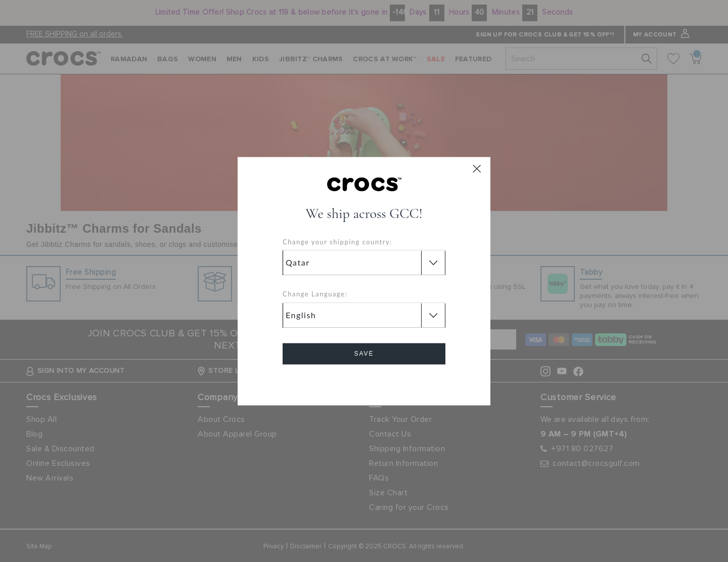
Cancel (364, 382)
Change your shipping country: (337, 242)
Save (364, 354)
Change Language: (315, 294)
